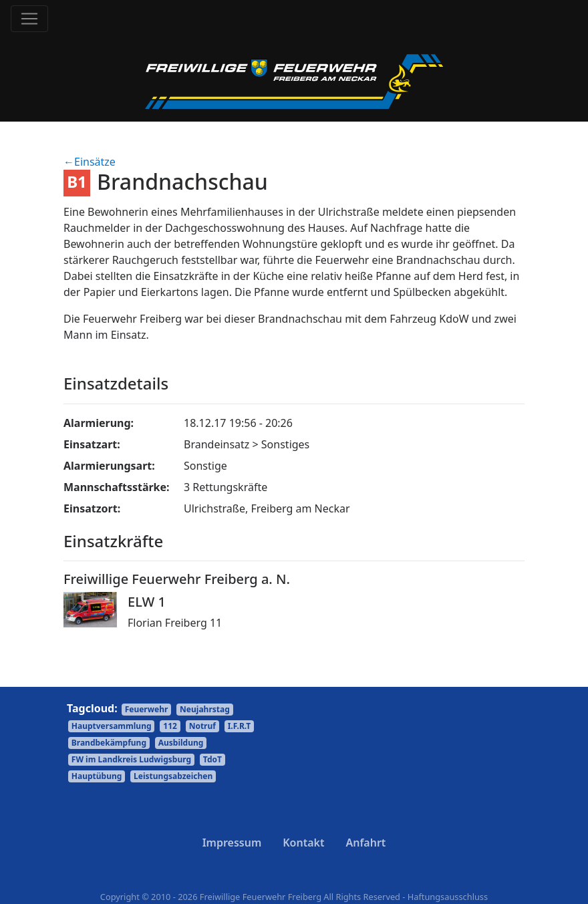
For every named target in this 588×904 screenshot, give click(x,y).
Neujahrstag (205, 709)
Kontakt (303, 843)
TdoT (212, 759)
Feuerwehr (147, 709)
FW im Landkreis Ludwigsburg (131, 759)
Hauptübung (97, 776)
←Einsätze (90, 162)
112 (170, 726)
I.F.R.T (240, 726)
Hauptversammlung (112, 726)
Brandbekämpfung (109, 743)
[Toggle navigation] (29, 19)
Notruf (202, 726)
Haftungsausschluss (448, 897)
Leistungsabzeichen (173, 776)
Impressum (232, 843)
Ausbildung (181, 743)
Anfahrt (365, 843)
